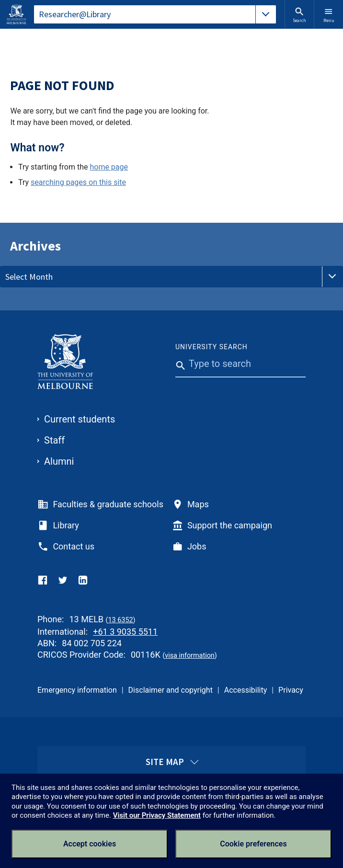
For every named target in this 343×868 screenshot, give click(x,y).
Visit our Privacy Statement (157, 815)
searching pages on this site (78, 182)
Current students (80, 419)
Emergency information (77, 690)
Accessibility (246, 690)
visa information (190, 656)
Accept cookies (90, 844)
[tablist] (155, 14)
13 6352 (120, 620)
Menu (329, 15)
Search (299, 15)
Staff (54, 440)
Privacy (291, 690)
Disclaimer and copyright (171, 690)
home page (109, 167)
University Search (212, 347)
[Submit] (178, 386)
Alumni (59, 461)
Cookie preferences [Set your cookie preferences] (253, 844)
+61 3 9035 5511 (125, 632)
